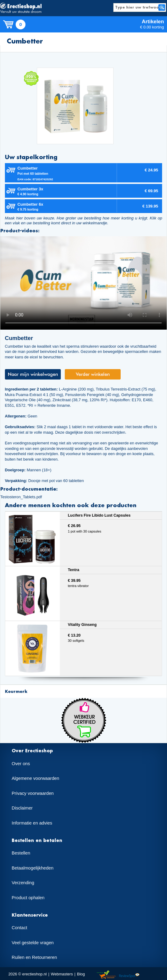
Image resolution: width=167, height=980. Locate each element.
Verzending (23, 883)
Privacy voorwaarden (33, 793)
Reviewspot (129, 975)
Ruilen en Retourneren (34, 957)
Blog (81, 974)
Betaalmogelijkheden (33, 868)
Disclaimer (22, 808)
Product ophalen (28, 898)
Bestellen (21, 853)
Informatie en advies (32, 823)
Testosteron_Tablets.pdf (21, 497)
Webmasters (62, 974)
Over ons (21, 764)
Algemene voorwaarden (35, 778)
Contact (19, 928)
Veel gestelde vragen (33, 943)
